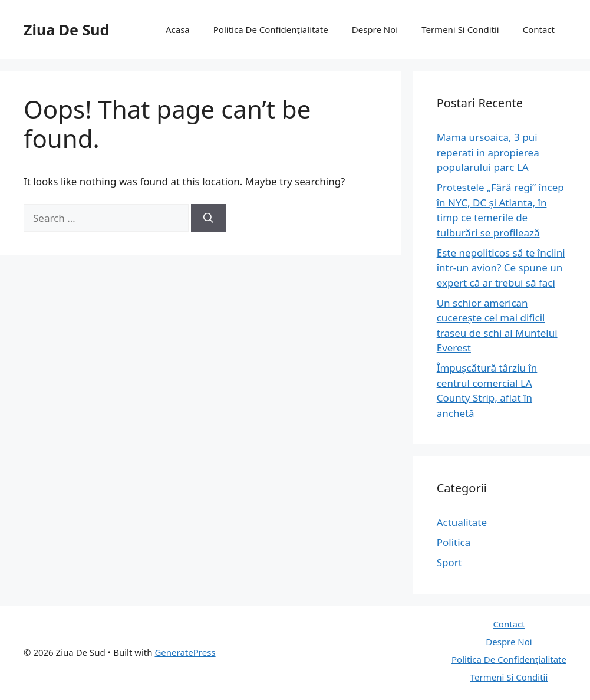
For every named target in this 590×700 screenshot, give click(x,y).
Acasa (178, 29)
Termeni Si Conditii (460, 29)
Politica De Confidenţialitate (271, 29)
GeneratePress (185, 652)
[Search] (208, 218)
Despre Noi (375, 29)
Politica (454, 542)
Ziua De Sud (66, 29)
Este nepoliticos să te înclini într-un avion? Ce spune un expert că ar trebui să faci (501, 268)
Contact (539, 29)
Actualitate (462, 522)
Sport (449, 562)
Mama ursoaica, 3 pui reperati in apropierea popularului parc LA (488, 152)
